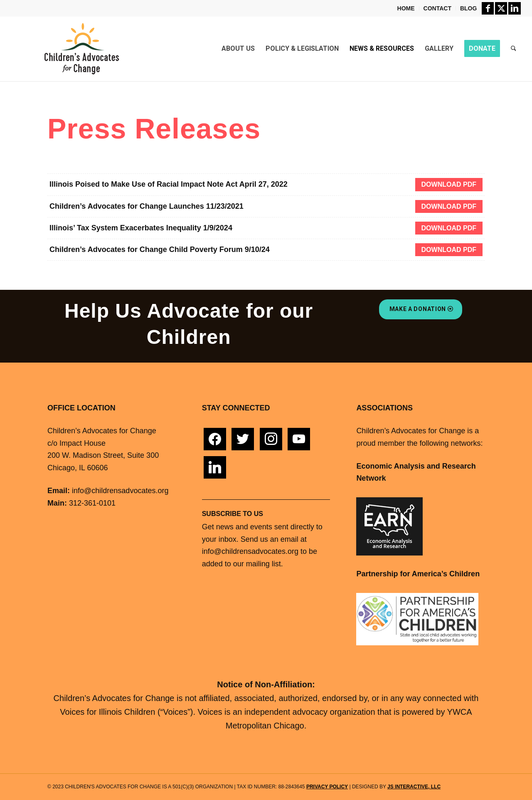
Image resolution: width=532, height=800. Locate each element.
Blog (468, 8)
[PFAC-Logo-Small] (417, 619)
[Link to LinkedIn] (515, 8)
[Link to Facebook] (488, 8)
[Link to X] (501, 8)
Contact (437, 8)
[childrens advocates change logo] (81, 49)
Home (406, 8)
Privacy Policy (327, 787)
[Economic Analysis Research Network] (389, 526)
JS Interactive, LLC (414, 787)
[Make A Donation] (421, 309)
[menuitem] (406, 8)
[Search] (514, 49)
